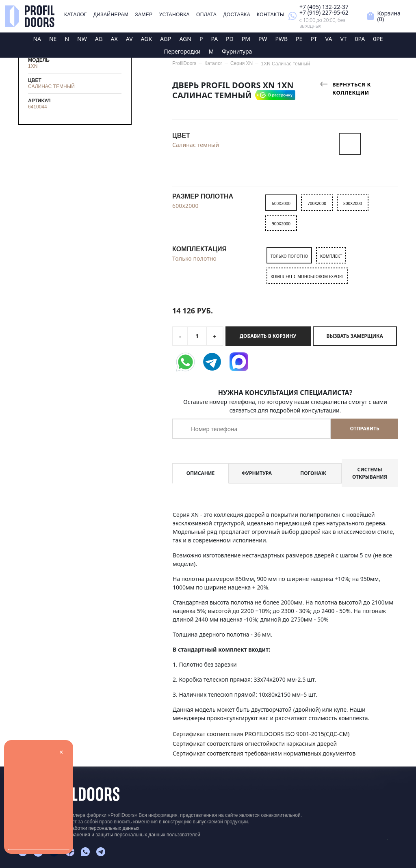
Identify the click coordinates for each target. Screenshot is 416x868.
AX (114, 39)
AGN (185, 39)
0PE (378, 39)
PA (214, 39)
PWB (281, 39)
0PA (360, 39)
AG (99, 39)
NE (53, 39)
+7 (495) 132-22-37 (324, 7)
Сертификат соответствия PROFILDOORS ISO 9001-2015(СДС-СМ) (261, 734)
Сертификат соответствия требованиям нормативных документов (264, 753)
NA (37, 39)
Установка (174, 15)
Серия (242, 63)
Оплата (206, 15)
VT (343, 39)
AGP (166, 39)
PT (314, 39)
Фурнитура (237, 51)
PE (299, 39)
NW (82, 39)
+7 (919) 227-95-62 (324, 12)
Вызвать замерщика (355, 336)
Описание (200, 473)
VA (329, 39)
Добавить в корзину (268, 336)
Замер (144, 15)
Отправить (364, 429)
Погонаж (313, 473)
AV (129, 39)
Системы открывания (370, 473)
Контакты (271, 15)
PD (230, 39)
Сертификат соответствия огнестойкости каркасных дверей (255, 744)
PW (263, 39)
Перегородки (182, 51)
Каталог (76, 15)
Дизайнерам (111, 15)
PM (246, 39)
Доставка (237, 15)
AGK (147, 39)
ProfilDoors (184, 63)
